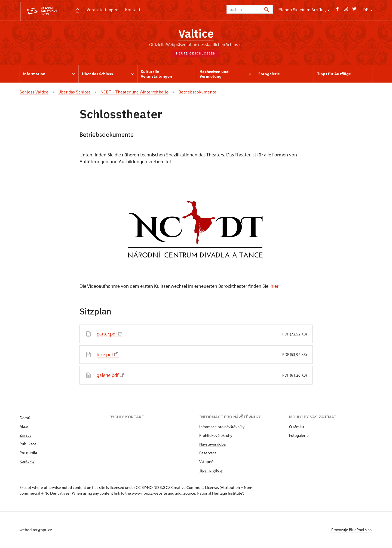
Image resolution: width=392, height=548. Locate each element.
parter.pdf (109, 334)
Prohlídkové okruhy (216, 436)
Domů (25, 418)
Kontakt (133, 10)
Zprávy (25, 435)
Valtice (196, 34)
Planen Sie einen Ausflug (304, 10)
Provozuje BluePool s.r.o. (352, 530)
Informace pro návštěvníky (222, 427)
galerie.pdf (110, 376)
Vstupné (206, 462)
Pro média (28, 453)
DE (368, 10)
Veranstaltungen (102, 10)
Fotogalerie (299, 436)
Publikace (28, 444)
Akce (24, 427)
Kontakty (27, 461)
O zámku (296, 427)
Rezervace (208, 453)
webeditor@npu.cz (36, 530)
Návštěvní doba (212, 444)
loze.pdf (107, 355)
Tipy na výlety (211, 470)
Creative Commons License (195, 488)
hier (274, 287)
